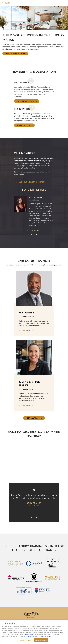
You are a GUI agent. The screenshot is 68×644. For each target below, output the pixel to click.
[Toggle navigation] (63, 3)
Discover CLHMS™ (24, 125)
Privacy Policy (28, 634)
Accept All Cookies (41, 640)
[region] (34, 632)
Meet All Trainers (34, 418)
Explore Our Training (15, 54)
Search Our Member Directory (31, 182)
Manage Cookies (25, 640)
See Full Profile (34, 230)
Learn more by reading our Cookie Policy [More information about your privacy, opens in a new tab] (38, 636)
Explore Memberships (27, 101)
